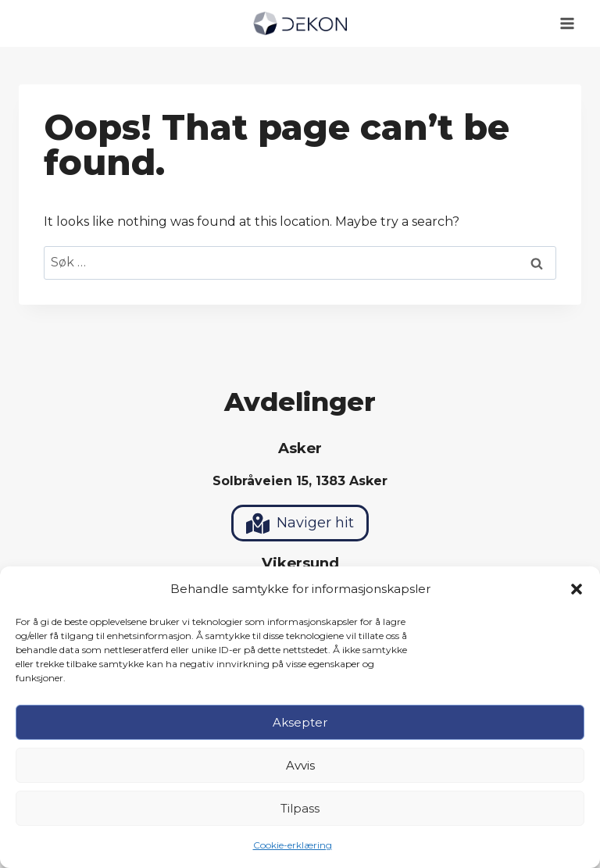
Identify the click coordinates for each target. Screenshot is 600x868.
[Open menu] (567, 23)
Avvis (300, 765)
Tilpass (300, 808)
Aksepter (300, 722)
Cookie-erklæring (293, 845)
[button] (577, 589)
